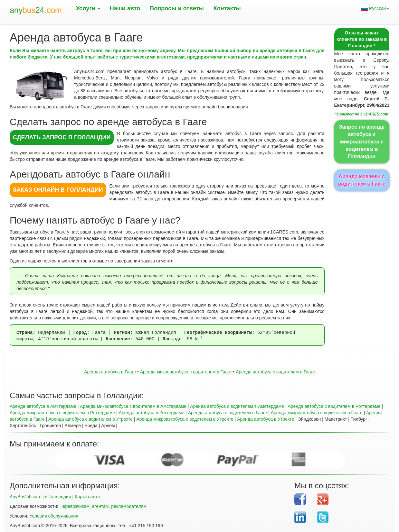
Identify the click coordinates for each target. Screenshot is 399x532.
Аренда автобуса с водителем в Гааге (275, 372)
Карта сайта (87, 497)
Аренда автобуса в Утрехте (266, 419)
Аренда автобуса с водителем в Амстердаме (237, 406)
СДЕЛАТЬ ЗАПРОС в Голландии (62, 137)
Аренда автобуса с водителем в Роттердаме (334, 406)
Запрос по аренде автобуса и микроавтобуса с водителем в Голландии (362, 142)
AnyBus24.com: (25, 497)
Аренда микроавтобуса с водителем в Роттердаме (62, 413)
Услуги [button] (88, 8)
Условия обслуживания (54, 516)
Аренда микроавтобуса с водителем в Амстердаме (133, 406)
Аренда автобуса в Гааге (110, 372)
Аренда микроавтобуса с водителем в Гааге (317, 413)
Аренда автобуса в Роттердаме (152, 413)
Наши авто (125, 8)
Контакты (227, 8)
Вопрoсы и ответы (177, 8)
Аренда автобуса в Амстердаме (43, 406)
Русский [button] (375, 9)
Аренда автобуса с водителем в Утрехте (90, 419)
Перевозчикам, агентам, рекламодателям (103, 506)
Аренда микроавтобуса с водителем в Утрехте (185, 419)
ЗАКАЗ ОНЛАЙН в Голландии (58, 190)
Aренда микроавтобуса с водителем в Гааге (186, 372)
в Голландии (58, 497)
